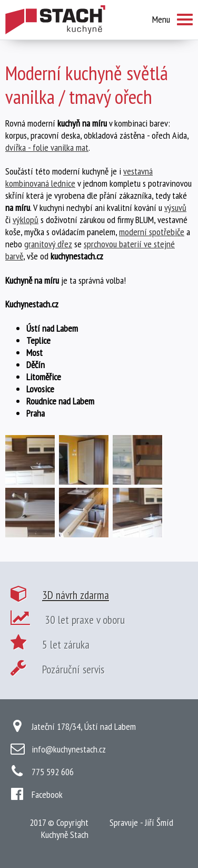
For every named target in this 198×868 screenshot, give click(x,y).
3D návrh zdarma (76, 595)
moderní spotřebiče (152, 232)
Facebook (47, 794)
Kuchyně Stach (65, 835)
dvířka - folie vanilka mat (47, 147)
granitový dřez (48, 244)
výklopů (26, 220)
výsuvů (175, 208)
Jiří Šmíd (159, 822)
